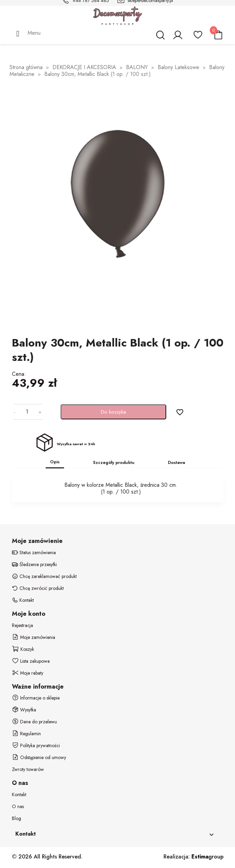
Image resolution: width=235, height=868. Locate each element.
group (207, 857)
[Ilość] (27, 412)
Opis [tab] (55, 462)
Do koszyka (113, 412)
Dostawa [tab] (176, 462)
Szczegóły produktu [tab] (114, 462)
